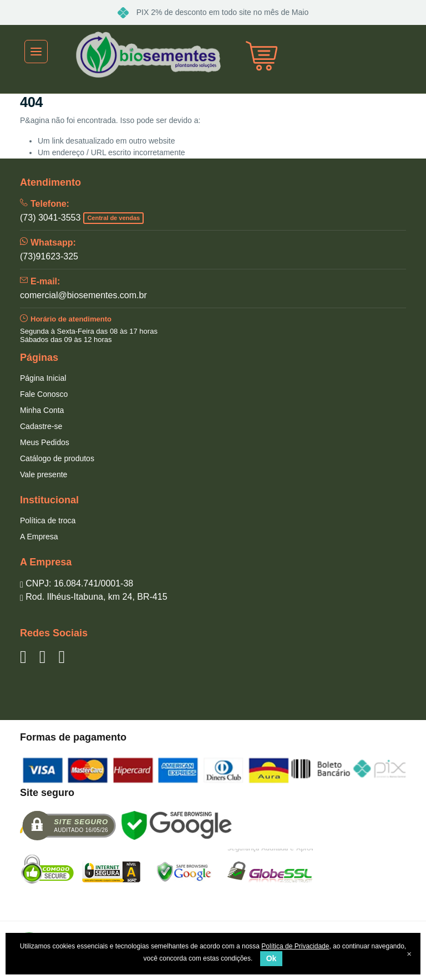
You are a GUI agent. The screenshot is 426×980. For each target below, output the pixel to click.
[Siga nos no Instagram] (62, 657)
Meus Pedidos (45, 442)
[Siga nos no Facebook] (23, 657)
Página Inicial (43, 378)
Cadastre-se (41, 426)
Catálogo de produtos (57, 458)
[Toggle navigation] (36, 52)
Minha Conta (42, 410)
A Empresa (39, 537)
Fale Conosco (44, 394)
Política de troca (48, 520)
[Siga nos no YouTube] (43, 657)
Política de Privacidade (295, 946)
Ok (272, 958)
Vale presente (44, 474)
